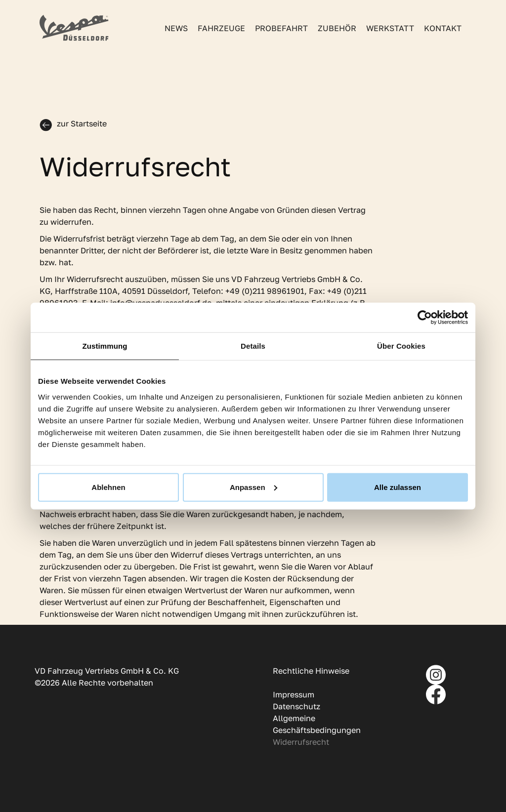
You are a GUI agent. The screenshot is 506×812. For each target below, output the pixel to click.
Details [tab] (253, 346)
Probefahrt (281, 28)
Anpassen (253, 487)
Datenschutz (296, 706)
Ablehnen (108, 487)
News (176, 28)
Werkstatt (390, 28)
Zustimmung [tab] (105, 346)
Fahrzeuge (221, 28)
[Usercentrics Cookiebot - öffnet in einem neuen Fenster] (425, 318)
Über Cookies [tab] (401, 346)
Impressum (294, 694)
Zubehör (337, 28)
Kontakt (443, 28)
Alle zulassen (398, 487)
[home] (74, 28)
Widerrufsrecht (301, 742)
